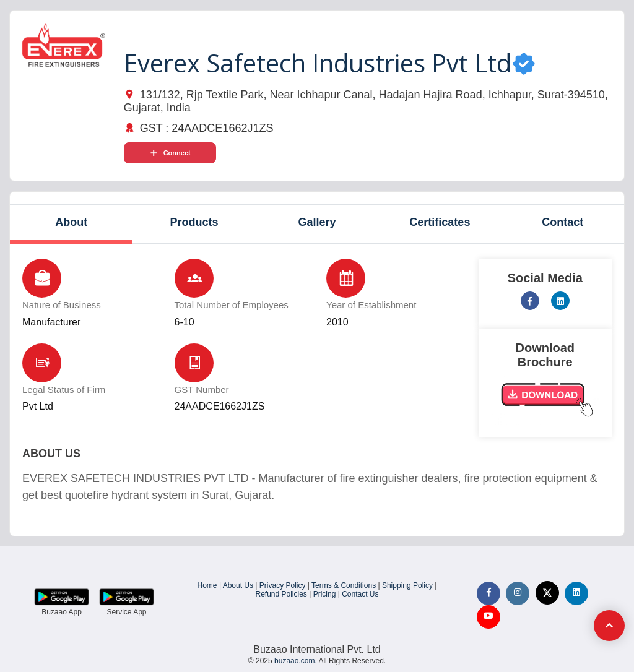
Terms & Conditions (344, 585)
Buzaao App (62, 612)
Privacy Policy (283, 585)
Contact (562, 222)
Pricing (325, 594)
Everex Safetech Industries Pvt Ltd (318, 63)
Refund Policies (281, 594)
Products (194, 222)
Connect (170, 153)
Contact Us (360, 594)
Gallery (317, 222)
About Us (238, 585)
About (71, 222)
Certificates (440, 222)
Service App (126, 612)
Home (207, 585)
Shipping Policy (407, 585)
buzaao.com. (296, 661)
